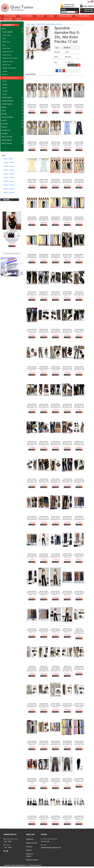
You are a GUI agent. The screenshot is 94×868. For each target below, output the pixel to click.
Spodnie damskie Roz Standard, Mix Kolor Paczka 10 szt (55, 181)
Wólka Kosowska (32, 843)
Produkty (28, 24)
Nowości (29, 850)
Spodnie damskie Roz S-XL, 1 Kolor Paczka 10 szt (67, 144)
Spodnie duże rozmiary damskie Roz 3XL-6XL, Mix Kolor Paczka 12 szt (79, 631)
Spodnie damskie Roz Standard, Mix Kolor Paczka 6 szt (56, 218)
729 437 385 (45, 842)
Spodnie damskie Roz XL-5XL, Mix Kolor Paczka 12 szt (55, 293)
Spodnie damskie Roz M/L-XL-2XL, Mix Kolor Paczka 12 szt (67, 481)
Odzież (33, 24)
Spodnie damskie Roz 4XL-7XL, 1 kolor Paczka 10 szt (79, 780)
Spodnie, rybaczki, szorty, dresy (54, 24)
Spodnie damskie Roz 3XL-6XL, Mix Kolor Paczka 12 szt (79, 293)
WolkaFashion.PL (21, 865)
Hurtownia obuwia (32, 860)
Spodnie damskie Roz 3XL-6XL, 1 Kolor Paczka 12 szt (32, 331)
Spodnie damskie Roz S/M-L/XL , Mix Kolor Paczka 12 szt (67, 368)
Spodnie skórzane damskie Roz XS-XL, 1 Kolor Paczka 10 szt (56, 781)
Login (85, 6)
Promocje (29, 847)
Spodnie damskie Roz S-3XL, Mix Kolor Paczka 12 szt (67, 293)
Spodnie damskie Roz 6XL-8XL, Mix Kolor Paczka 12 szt (44, 743)
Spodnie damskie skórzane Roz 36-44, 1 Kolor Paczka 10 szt (32, 781)
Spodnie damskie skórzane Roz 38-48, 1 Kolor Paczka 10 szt (44, 781)
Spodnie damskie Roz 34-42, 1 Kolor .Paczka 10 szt (32, 106)
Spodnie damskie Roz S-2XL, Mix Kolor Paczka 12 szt (79, 331)
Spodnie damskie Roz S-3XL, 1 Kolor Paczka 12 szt (67, 256)
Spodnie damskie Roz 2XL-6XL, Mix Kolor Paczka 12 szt (55, 331)
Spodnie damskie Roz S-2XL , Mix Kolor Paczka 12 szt (56, 705)
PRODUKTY (30, 839)
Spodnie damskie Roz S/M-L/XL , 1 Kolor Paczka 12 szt (79, 256)
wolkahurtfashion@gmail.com (51, 848)
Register (91, 6)
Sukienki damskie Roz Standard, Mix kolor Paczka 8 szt (12, 238)
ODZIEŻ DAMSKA (41, 24)
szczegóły (11, 244)
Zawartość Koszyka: (69, 6)
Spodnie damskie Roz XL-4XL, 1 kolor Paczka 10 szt (32, 818)
